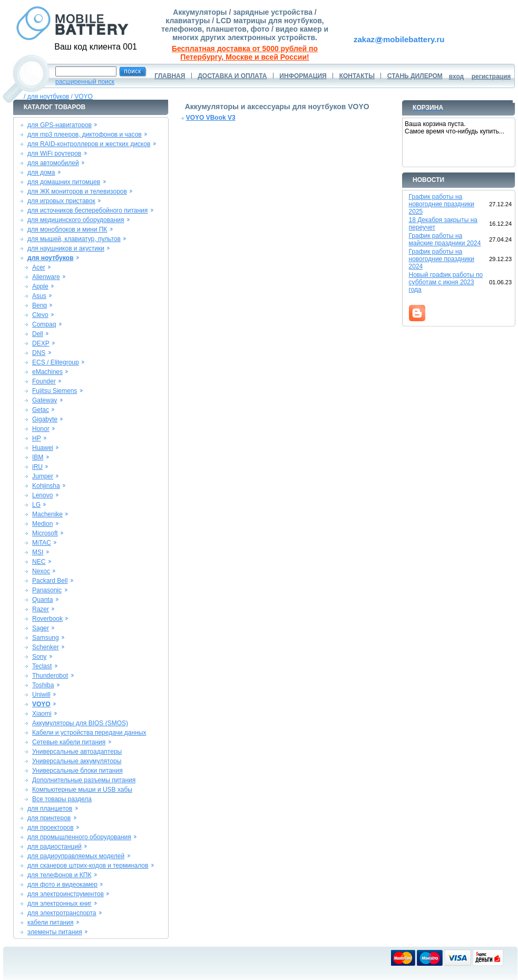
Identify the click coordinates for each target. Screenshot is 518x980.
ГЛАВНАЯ (170, 76)
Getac (41, 410)
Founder (44, 381)
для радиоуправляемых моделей (76, 856)
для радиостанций (55, 847)
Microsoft (45, 533)
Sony (39, 657)
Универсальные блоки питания (77, 771)
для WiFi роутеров (54, 153)
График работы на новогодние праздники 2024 (442, 259)
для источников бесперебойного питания (87, 210)
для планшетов (50, 809)
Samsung (46, 638)
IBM (38, 457)
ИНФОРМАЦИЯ (303, 76)
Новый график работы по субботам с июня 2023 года (446, 282)
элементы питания (55, 932)
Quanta (42, 600)
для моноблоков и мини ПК (67, 229)
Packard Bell (50, 581)
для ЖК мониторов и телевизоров (77, 191)
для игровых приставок (61, 201)
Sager (41, 628)
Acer (39, 267)
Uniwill (41, 695)
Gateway (45, 400)
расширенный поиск (85, 82)
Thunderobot (50, 676)
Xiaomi (42, 714)
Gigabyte (45, 419)
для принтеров (49, 818)
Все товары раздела (62, 799)
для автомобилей (53, 163)
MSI (38, 552)
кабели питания (50, 923)
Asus (39, 296)
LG (36, 505)
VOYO (84, 97)
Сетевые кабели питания (69, 742)
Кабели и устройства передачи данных (89, 733)
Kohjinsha (46, 486)
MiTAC (42, 543)
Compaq (44, 324)
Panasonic (47, 590)
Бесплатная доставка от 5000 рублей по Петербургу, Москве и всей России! (245, 53)
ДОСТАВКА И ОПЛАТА (232, 76)
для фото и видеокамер (62, 885)
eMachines (47, 372)
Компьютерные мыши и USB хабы (82, 790)
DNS (39, 353)
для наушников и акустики (66, 248)
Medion (42, 524)
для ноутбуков (48, 97)
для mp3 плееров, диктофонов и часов (85, 134)
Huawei (43, 448)
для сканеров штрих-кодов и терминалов (88, 866)
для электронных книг (60, 904)
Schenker (46, 647)
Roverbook (47, 619)
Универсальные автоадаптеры (77, 752)
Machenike (47, 514)
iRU (37, 467)
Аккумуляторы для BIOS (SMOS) (80, 723)
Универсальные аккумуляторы (77, 761)
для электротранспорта (62, 913)
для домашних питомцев (64, 182)
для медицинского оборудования (76, 220)
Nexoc (41, 571)
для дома (41, 172)
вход (457, 76)
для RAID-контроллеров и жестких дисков (89, 144)
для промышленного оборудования (79, 837)
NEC (39, 562)
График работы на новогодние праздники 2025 (442, 204)
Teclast (42, 666)
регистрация (491, 76)
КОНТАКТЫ (357, 76)
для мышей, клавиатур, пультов (74, 239)
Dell (38, 334)
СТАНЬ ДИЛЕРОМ (415, 76)
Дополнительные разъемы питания (84, 780)
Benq (40, 305)
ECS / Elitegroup (56, 362)
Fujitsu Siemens (55, 391)
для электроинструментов (66, 894)
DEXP (41, 343)
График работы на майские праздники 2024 (445, 239)
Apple (40, 286)
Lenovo (42, 495)
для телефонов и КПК (59, 875)
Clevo (40, 315)
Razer (41, 609)
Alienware (46, 277)
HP (37, 438)
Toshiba (43, 685)
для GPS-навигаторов (60, 125)
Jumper (43, 476)
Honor (41, 429)
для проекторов (51, 828)
